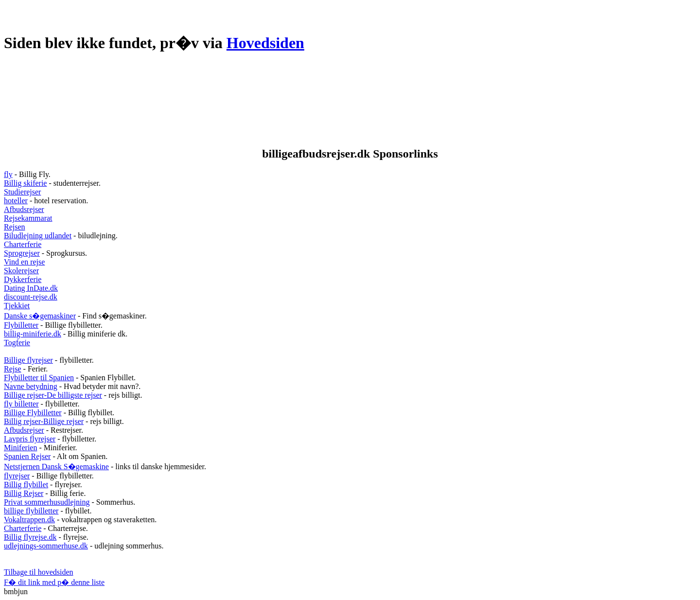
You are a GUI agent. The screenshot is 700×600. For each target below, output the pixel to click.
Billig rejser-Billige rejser (44, 421)
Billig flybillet (26, 485)
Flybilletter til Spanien (39, 378)
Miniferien (20, 448)
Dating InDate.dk (31, 288)
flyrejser (17, 476)
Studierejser (22, 192)
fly (8, 174)
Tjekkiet (17, 306)
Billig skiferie (25, 183)
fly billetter (21, 404)
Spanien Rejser (27, 456)
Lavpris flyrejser (30, 439)
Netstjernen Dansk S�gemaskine (56, 467)
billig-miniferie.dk (33, 334)
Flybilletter (21, 325)
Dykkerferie (23, 279)
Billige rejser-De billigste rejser (53, 395)
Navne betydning (31, 386)
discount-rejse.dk (31, 297)
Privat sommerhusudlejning (47, 502)
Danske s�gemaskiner (40, 316)
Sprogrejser (22, 253)
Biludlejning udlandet (38, 236)
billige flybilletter (31, 511)
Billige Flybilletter (33, 413)
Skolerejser (21, 271)
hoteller (16, 201)
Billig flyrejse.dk (30, 537)
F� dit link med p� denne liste (54, 582)
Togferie (17, 343)
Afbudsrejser (24, 209)
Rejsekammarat (28, 218)
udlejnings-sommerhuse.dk (46, 546)
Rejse (13, 369)
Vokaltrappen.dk (29, 520)
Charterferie (23, 244)
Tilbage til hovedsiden (39, 572)
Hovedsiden (265, 43)
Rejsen (15, 227)
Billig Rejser (24, 493)
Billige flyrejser (28, 360)
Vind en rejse (24, 262)
